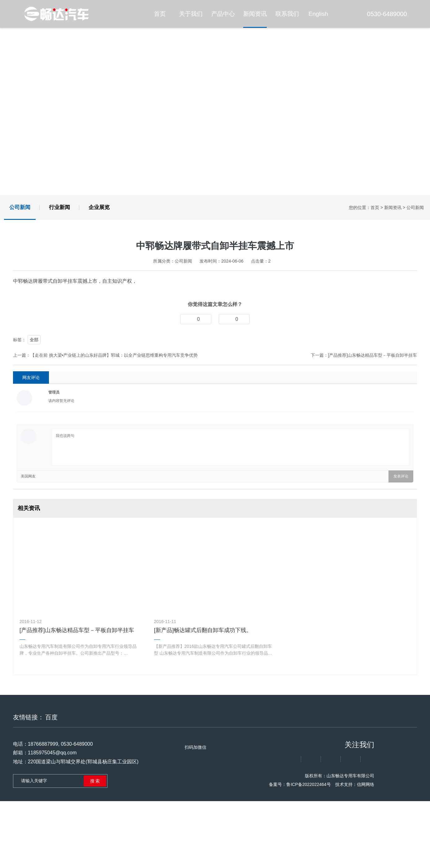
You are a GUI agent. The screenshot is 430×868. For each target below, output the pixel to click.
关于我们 (191, 14)
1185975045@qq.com (51, 855)
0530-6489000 (383, 14)
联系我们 (287, 14)
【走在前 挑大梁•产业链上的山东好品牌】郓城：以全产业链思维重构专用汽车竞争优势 (114, 458)
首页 (160, 14)
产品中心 (223, 14)
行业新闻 (59, 207)
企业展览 (99, 207)
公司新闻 (20, 207)
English (318, 14)
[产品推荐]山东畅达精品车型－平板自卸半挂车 (372, 458)
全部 (34, 442)
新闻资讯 (255, 14)
